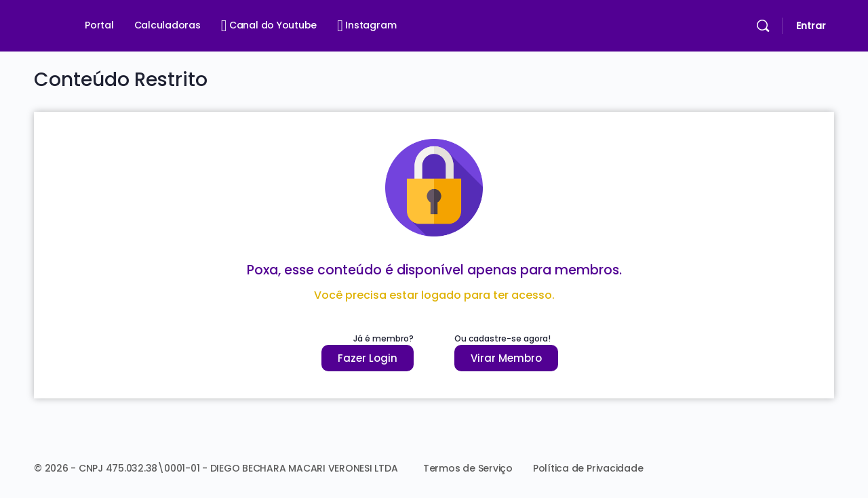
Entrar (811, 26)
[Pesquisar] (763, 26)
